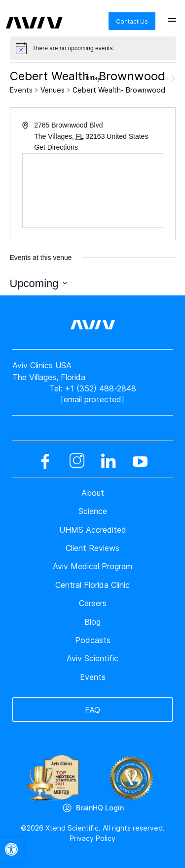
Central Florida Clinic (92, 585)
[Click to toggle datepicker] (38, 283)
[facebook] (45, 461)
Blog (92, 622)
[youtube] (140, 461)
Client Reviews (92, 548)
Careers (93, 603)
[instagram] (77, 461)
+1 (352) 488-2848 (100, 388)
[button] (11, 849)
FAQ (92, 710)
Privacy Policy (92, 838)
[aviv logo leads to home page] (34, 15)
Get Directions (56, 147)
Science (93, 511)
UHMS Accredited (93, 530)
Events (21, 90)
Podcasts (93, 640)
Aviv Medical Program (92, 566)
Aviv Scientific (92, 658)
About (93, 493)
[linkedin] (109, 461)
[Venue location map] (93, 191)
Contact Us (132, 21)
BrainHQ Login (100, 808)
